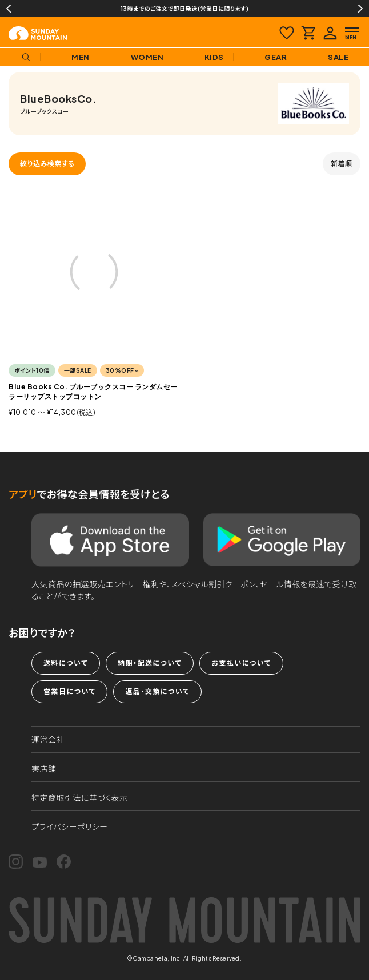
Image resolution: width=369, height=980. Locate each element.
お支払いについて (241, 663)
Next (360, 9)
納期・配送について (150, 663)
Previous (9, 9)
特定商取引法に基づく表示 (80, 797)
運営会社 (48, 739)
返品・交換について (157, 691)
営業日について (69, 691)
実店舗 (44, 768)
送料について (66, 663)
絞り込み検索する (47, 164)
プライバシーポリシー (70, 826)
